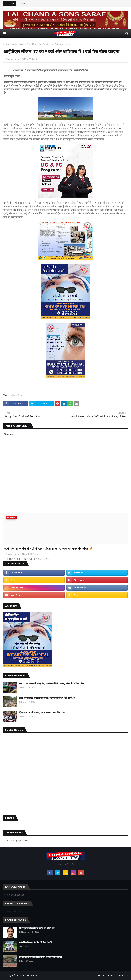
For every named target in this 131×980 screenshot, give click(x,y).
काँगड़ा (13, 395)
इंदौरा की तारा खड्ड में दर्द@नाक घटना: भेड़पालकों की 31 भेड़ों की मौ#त (47, 698)
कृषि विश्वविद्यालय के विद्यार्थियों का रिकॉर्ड (35, 943)
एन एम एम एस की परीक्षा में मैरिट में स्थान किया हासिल (40, 957)
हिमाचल (14, 44)
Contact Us (122, 975)
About (111, 975)
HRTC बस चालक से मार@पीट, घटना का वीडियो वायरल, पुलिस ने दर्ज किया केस (51, 683)
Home (6, 44)
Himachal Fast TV (29, 975)
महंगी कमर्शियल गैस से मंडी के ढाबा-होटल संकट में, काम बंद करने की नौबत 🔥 (48, 548)
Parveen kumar (13, 59)
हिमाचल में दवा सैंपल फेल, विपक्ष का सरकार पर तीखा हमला (43, 712)
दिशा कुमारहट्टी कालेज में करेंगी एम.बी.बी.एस (37, 928)
